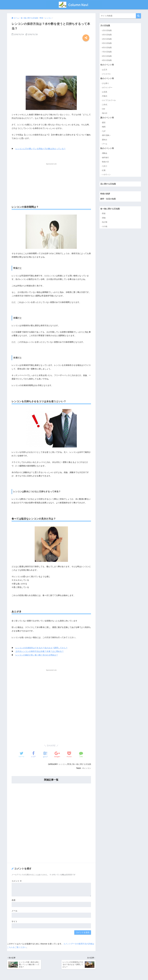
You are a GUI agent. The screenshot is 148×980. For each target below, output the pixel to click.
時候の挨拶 (105, 194)
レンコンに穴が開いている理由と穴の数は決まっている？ (41, 149)
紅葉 (104, 170)
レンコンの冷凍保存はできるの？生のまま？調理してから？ (42, 648)
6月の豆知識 (107, 47)
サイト (14, 921)
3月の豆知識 (107, 35)
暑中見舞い (106, 135)
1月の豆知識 (107, 30)
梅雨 (104, 127)
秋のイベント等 (107, 148)
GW (104, 109)
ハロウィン (106, 174)
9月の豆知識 (107, 60)
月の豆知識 (105, 26)
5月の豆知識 (107, 43)
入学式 (105, 105)
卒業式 (105, 96)
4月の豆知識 (107, 39)
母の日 (105, 113)
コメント (17, 881)
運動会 (105, 153)
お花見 (105, 92)
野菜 (70, 764)
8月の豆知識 (107, 56)
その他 (105, 226)
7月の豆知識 (107, 52)
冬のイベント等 (107, 65)
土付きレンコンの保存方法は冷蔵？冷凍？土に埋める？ (40, 651)
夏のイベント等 (107, 118)
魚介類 (105, 222)
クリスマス (106, 74)
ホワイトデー (107, 87)
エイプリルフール (109, 100)
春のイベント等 (107, 78)
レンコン (63, 764)
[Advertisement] (51, 58)
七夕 (104, 131)
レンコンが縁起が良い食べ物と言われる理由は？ (37, 655)
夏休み (105, 140)
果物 (104, 218)
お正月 (105, 70)
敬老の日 (106, 162)
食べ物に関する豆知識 (82, 764)
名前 (14, 900)
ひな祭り (106, 83)
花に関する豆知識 (108, 184)
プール (105, 144)
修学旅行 (106, 157)
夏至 (104, 122)
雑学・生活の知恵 (108, 199)
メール (14, 911)
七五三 (105, 166)
